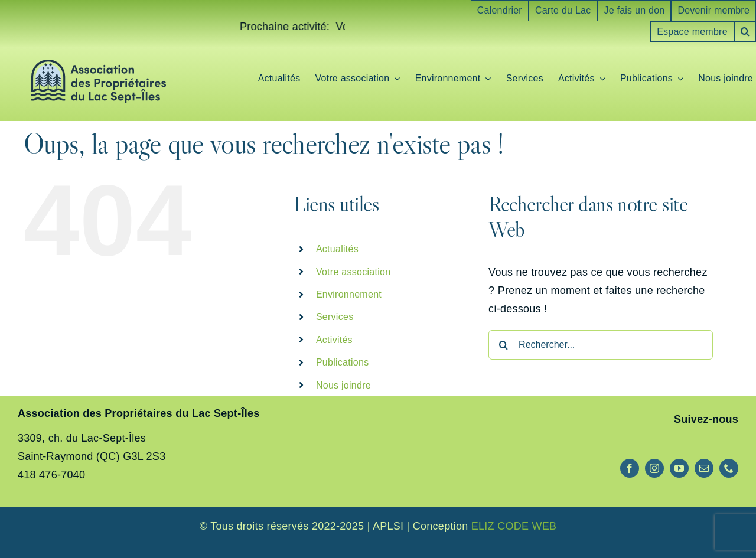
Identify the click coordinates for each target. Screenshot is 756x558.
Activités (334, 340)
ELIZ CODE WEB (514, 526)
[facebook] (630, 468)
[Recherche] (503, 345)
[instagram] (654, 468)
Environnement (349, 294)
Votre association (353, 272)
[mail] (704, 468)
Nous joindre (343, 385)
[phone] (729, 468)
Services (335, 317)
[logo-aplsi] (99, 65)
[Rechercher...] (601, 345)
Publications (343, 362)
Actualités (337, 249)
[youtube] (679, 468)
